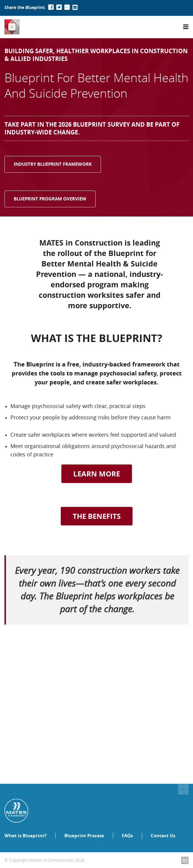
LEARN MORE (97, 474)
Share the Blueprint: (25, 7)
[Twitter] (59, 7)
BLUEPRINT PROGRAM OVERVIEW (50, 199)
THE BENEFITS (97, 516)
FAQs (127, 836)
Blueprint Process (84, 836)
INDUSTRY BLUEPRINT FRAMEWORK (53, 164)
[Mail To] (75, 7)
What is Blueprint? (25, 836)
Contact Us (163, 836)
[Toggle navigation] (186, 27)
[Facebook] (51, 7)
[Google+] (67, 7)
